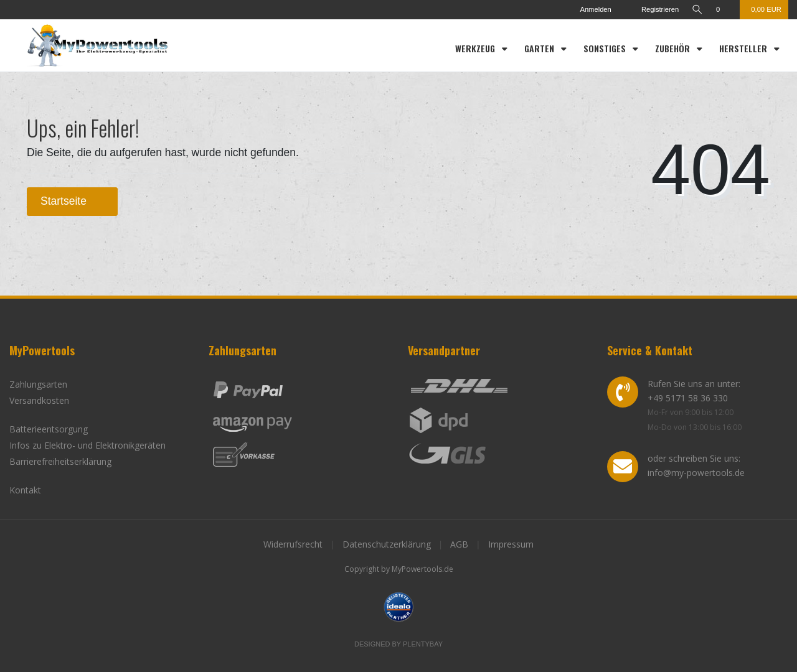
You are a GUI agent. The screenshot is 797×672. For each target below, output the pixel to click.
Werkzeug (476, 48)
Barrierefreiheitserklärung (60, 461)
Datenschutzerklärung (387, 544)
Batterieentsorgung (49, 429)
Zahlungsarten (38, 384)
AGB (459, 544)
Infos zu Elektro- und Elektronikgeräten (87, 445)
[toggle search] (697, 10)
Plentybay (423, 644)
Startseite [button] (72, 201)
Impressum (511, 544)
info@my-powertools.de (696, 473)
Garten (540, 48)
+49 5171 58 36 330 (688, 398)
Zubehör (674, 48)
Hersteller (744, 48)
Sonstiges (606, 48)
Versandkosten (39, 400)
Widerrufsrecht (293, 544)
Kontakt (25, 490)
